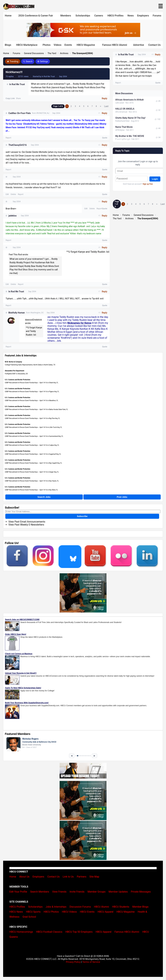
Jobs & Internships (56, 907)
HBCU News (16, 912)
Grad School (29, 917)
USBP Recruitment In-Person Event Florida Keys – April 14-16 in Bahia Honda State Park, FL (36, 409)
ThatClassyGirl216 (18, 145)
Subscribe (82, 516)
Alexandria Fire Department (14, 371)
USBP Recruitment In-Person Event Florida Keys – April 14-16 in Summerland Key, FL (34, 436)
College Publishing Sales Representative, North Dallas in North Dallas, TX (30, 365)
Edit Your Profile (18, 892)
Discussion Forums (80, 907)
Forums (157, 16)
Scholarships (83, 16)
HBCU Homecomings (21, 932)
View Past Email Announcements (27, 522)
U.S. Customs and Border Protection (18, 380)
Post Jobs (122, 497)
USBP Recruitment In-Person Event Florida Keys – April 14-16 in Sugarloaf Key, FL (33, 454)
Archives (64, 53)
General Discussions (34, 53)
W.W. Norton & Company (13, 362)
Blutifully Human (17, 313)
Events (68, 45)
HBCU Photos (51, 912)
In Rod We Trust (17, 84)
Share (18, 98)
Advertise (139, 45)
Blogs (8, 45)
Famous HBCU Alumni (115, 45)
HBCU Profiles (115, 16)
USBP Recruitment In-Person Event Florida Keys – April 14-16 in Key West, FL (31, 490)
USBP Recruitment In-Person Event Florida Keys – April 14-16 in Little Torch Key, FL (33, 427)
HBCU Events (87, 912)
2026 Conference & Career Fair (36, 16)
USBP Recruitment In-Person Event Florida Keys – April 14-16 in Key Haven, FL (32, 481)
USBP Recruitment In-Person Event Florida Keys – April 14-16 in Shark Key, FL (32, 383)
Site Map (94, 877)
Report (8, 138)
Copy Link (10, 98)
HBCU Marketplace (27, 45)
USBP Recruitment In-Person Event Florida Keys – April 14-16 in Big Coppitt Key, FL (33, 463)
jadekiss (13, 216)
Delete (13, 194)
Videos (58, 45)
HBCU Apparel (106, 912)
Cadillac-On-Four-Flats (20, 113)
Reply (104, 98)
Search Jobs (44, 497)
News (131, 16)
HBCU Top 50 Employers (79, 932)
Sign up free (148, 184)
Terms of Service (91, 962)
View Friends (59, 892)
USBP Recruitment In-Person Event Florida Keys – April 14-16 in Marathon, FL (32, 401)
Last (106, 106)
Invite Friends (77, 892)
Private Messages (141, 892)
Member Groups (97, 892)
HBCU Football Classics (49, 932)
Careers (99, 16)
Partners (82, 877)
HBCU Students (121, 907)
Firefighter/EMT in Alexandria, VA (16, 374)
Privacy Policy (73, 962)
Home (8, 16)
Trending (13, 61)
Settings (43, 61)
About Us (24, 877)
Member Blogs (140, 907)
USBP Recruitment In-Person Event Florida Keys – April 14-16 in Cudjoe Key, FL (32, 445)
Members (66, 16)
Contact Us (155, 45)
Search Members (40, 892)
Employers (143, 16)
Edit (7, 194)
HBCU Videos (69, 912)
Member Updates (118, 892)
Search (28, 61)
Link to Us (68, 877)
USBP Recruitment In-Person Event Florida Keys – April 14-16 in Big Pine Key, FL (32, 418)
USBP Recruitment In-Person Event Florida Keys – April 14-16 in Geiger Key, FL (32, 472)
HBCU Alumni (102, 907)
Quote (105, 138)
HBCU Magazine (86, 45)
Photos (47, 45)
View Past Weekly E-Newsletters (26, 525)
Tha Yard (52, 53)
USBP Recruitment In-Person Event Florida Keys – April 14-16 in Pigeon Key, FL (32, 392)
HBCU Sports (33, 912)
